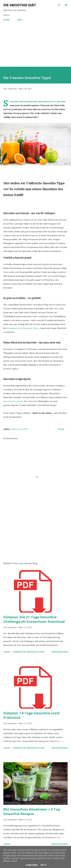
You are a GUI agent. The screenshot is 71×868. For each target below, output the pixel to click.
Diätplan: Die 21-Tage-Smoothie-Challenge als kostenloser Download (34, 619)
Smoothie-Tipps (20, 429)
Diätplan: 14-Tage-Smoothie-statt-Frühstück (32, 715)
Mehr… (21, 20)
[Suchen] (59, 5)
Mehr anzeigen (60, 652)
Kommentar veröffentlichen (29, 652)
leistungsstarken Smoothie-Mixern (23, 328)
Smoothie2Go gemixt (13, 401)
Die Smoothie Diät (20, 5)
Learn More (32, 865)
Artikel (7, 20)
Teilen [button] (61, 429)
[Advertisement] (35, 47)
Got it (44, 865)
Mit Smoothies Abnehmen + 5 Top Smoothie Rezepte (32, 811)
